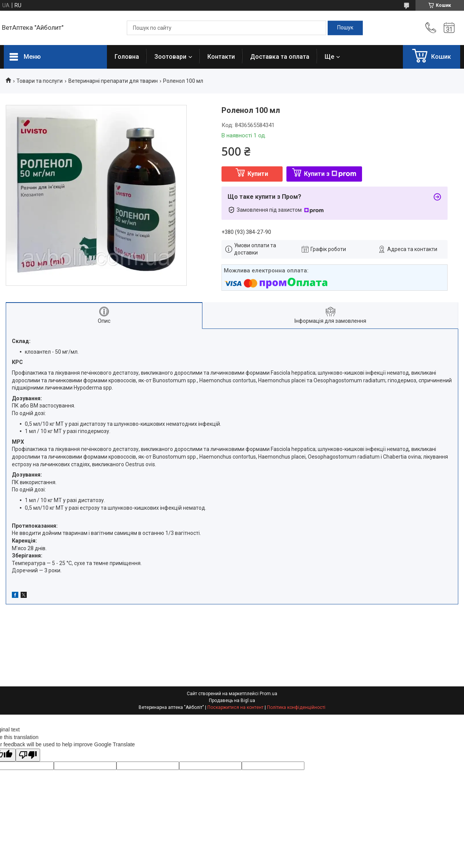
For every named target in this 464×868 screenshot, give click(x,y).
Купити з (330, 174)
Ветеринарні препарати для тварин (113, 81)
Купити (258, 174)
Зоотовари (170, 57)
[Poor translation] (28, 755)
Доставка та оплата (280, 57)
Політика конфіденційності (296, 707)
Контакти (221, 57)
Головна (127, 57)
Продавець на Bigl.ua (232, 701)
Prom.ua (268, 694)
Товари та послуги (40, 81)
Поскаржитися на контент (235, 707)
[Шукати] (345, 28)
